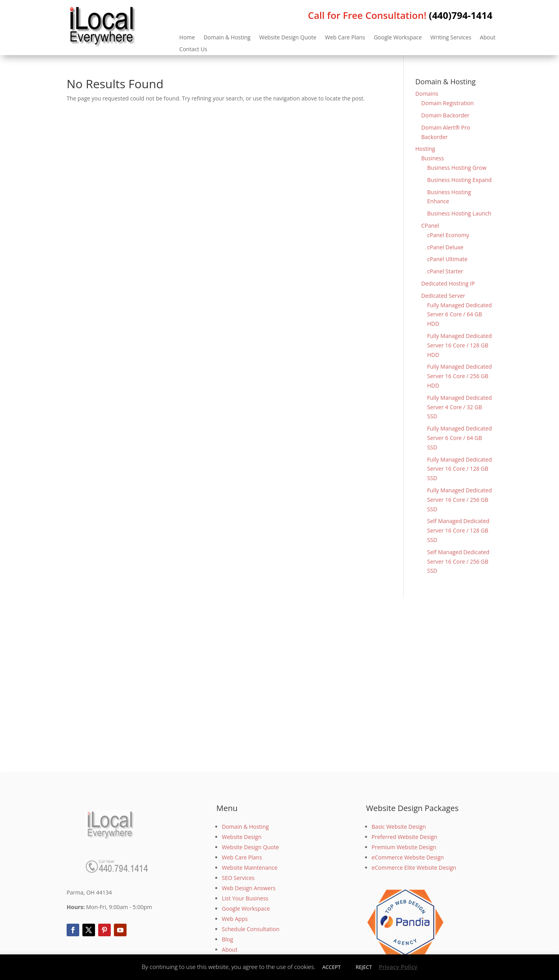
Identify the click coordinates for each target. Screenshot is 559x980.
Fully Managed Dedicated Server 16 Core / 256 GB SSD (460, 500)
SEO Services (238, 878)
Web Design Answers (249, 888)
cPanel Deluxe (445, 247)
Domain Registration (448, 103)
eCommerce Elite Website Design (414, 868)
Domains (427, 94)
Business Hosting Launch (459, 213)
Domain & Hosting (227, 38)
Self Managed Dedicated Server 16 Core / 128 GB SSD (458, 530)
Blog (228, 939)
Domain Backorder (445, 115)
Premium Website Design (404, 847)
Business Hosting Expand (460, 180)
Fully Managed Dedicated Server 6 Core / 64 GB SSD (460, 438)
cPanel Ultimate (447, 259)
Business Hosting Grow (457, 168)
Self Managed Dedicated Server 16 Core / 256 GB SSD (458, 561)
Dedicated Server (443, 296)
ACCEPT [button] (331, 967)
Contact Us (193, 50)
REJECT (364, 967)
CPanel (430, 226)
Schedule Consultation (251, 929)
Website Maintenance (250, 868)
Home (187, 38)
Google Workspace (398, 38)
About (487, 38)
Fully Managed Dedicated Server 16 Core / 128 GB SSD (460, 469)
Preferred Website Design (405, 837)
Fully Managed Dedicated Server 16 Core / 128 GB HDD (460, 345)
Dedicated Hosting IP (448, 283)
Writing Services (451, 38)
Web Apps (235, 919)
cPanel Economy (448, 235)
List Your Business (245, 898)
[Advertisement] (279, 685)
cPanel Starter (445, 271)
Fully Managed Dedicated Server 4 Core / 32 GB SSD (460, 407)
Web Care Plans (345, 38)
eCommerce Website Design (408, 857)
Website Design (242, 837)
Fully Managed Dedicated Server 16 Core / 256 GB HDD (460, 376)
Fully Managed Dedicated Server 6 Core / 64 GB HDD (460, 315)
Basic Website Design (399, 827)
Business (433, 158)
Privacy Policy (398, 967)
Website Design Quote (288, 38)
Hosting (425, 149)
